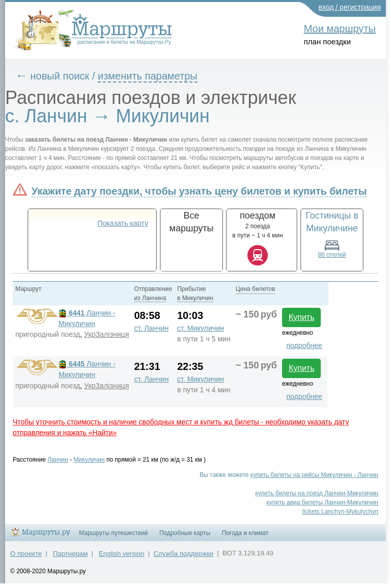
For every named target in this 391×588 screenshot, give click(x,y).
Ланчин (58, 460)
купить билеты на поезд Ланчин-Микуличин (317, 493)
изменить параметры (148, 76)
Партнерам (70, 554)
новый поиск (60, 76)
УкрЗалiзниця (106, 334)
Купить (302, 317)
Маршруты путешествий (113, 533)
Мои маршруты (340, 29)
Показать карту (123, 223)
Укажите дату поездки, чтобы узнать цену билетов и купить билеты (199, 191)
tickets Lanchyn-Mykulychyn (340, 512)
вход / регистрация (350, 7)
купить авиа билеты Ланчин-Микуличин (322, 502)
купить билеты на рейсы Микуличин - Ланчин (314, 475)
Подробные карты (185, 533)
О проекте (26, 554)
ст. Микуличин (201, 328)
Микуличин (89, 460)
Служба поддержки (184, 554)
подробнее (304, 345)
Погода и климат (245, 533)
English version (121, 554)
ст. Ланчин (151, 328)
